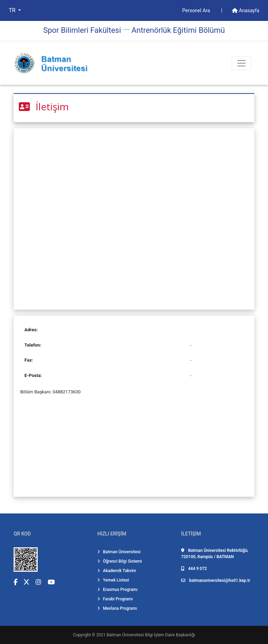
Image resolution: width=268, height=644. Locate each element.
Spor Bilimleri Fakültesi (82, 30)
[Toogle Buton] (241, 63)
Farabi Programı (115, 599)
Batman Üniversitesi (119, 552)
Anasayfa (246, 10)
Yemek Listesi (113, 580)
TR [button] (13, 10)
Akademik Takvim (117, 571)
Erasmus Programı (117, 590)
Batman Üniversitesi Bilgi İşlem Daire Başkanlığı (151, 635)
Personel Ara (197, 10)
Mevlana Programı (117, 608)
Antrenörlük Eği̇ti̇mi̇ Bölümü (178, 30)
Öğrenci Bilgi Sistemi (120, 561)
